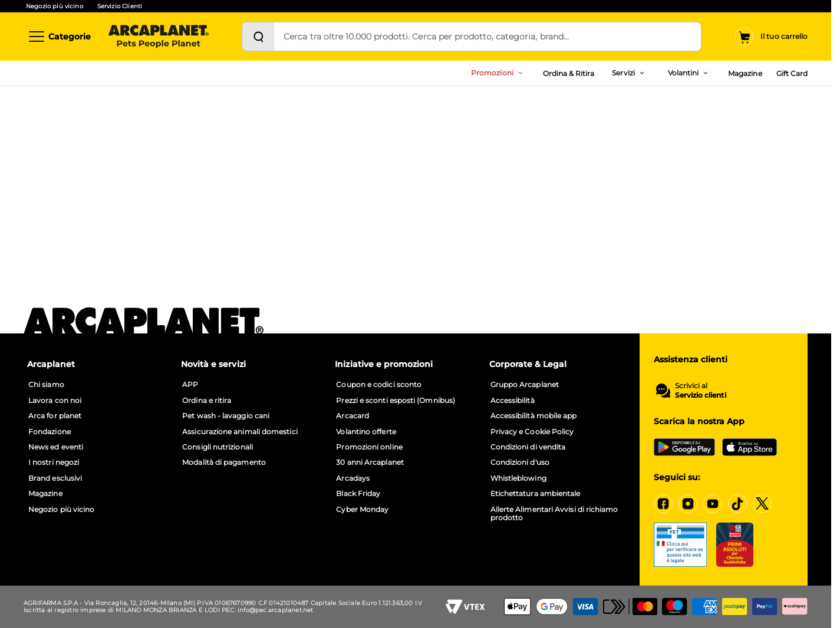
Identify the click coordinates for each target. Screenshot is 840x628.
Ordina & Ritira (569, 73)
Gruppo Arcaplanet (525, 385)
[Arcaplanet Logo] (159, 37)
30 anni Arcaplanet (370, 462)
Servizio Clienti (120, 6)
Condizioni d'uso (520, 462)
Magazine (745, 73)
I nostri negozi (54, 462)
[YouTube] (713, 504)
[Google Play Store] (684, 447)
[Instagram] (688, 504)
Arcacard (353, 416)
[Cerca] (258, 37)
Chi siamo (46, 385)
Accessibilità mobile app (534, 416)
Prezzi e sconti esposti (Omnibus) (396, 401)
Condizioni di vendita (528, 447)
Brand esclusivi (55, 478)
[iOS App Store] (750, 447)
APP (190, 385)
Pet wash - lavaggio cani (226, 416)
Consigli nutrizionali (218, 447)
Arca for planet (55, 416)
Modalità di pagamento (224, 462)
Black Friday (358, 494)
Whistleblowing (518, 478)
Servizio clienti (701, 395)
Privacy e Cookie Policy (532, 432)
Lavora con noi (55, 401)
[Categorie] (59, 37)
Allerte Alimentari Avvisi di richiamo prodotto (554, 514)
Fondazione (50, 432)
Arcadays (353, 478)
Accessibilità (513, 401)
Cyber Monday (362, 510)
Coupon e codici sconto (379, 385)
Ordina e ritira (207, 401)
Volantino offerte (366, 432)
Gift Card (792, 73)
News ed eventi (56, 447)
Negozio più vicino (55, 6)
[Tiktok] (737, 504)
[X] (762, 504)
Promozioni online (369, 447)
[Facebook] (663, 504)
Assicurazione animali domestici (240, 432)
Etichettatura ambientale (536, 494)
